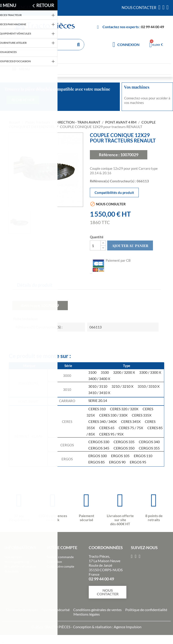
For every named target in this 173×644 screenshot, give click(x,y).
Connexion (54, 562)
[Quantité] (95, 245)
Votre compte (62, 548)
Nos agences (13, 557)
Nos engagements (17, 562)
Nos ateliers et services (20, 566)
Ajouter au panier (130, 246)
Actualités (12, 571)
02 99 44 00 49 (153, 27)
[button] (108, 592)
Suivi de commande (60, 557)
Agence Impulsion (128, 627)
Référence (31, 305)
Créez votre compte (60, 566)
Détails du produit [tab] (35, 285)
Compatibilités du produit (114, 193)
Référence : (109, 155)
